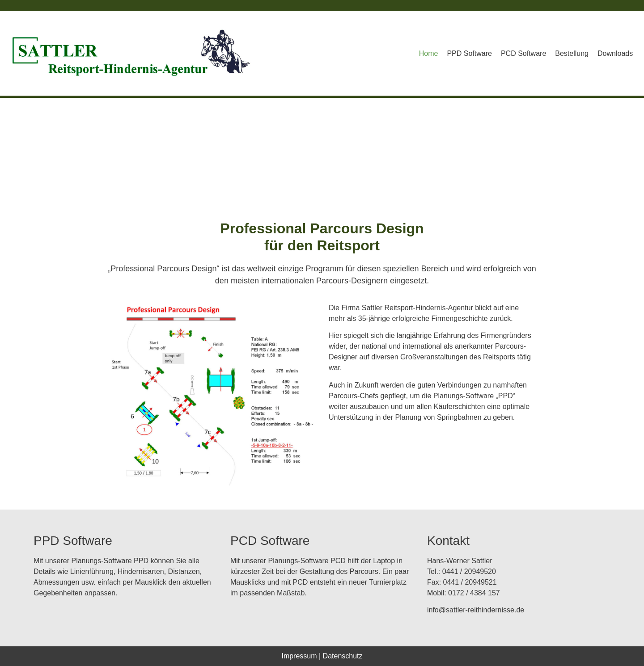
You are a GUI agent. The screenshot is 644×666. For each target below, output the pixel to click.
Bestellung (572, 53)
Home (429, 53)
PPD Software (469, 53)
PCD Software (523, 53)
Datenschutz (343, 656)
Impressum (299, 656)
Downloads (615, 53)
